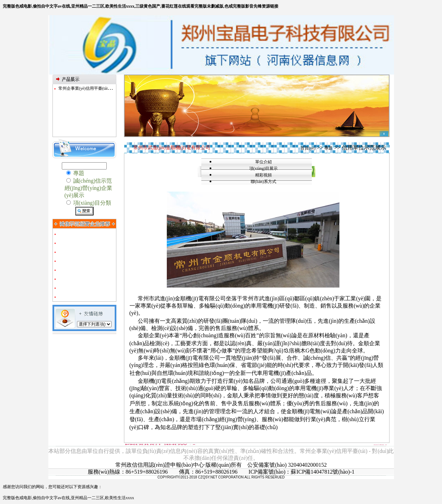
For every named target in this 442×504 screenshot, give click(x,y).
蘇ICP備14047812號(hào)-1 (323, 472)
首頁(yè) (308, 148)
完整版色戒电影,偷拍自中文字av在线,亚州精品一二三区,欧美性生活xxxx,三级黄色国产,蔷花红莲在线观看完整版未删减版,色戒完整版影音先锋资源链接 (141, 6)
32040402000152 (307, 465)
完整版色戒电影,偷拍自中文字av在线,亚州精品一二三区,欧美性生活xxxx (68, 498)
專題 (328, 148)
